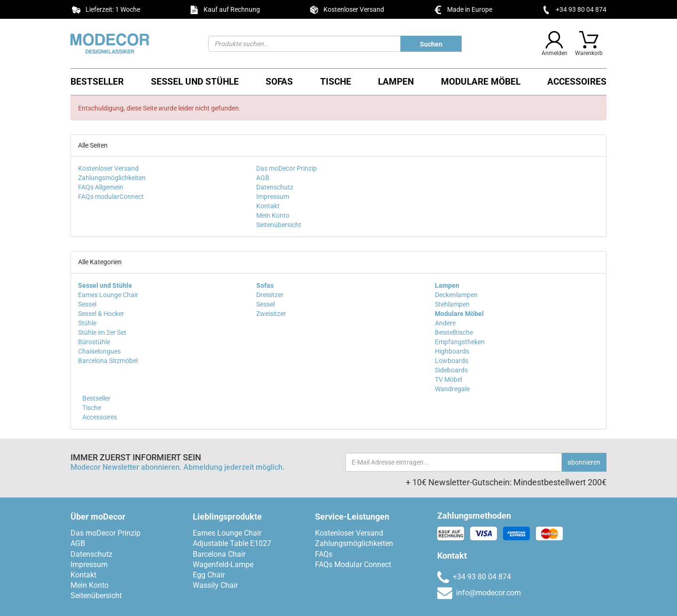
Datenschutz (275, 187)
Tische (336, 82)
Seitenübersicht (279, 225)
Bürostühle (94, 342)
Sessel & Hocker (101, 314)
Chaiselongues (99, 351)
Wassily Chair (215, 585)
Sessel (87, 304)
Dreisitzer (270, 295)
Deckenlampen (456, 295)
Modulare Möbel (481, 82)
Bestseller (97, 82)
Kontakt (268, 206)
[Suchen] (305, 44)
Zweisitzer (271, 314)
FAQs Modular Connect (353, 565)
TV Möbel (449, 379)
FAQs (324, 554)
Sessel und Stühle (195, 82)
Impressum (273, 197)
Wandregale (452, 389)
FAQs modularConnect (111, 197)
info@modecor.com (479, 593)
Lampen (396, 82)
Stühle (87, 323)
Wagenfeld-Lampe (223, 565)
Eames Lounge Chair (108, 295)
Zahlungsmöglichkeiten (112, 178)
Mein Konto (273, 215)
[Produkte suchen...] (431, 44)
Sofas (279, 82)
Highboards (452, 351)
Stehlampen (452, 304)
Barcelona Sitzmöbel (108, 361)
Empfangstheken (460, 342)
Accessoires (577, 82)
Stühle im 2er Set (102, 332)
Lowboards (452, 361)
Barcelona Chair (219, 554)
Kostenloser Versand (108, 168)
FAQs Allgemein (101, 187)
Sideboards (451, 370)
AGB (263, 178)
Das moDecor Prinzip (287, 168)
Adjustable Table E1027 (232, 543)
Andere (445, 323)
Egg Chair (209, 575)
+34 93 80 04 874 (581, 9)
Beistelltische (454, 332)
